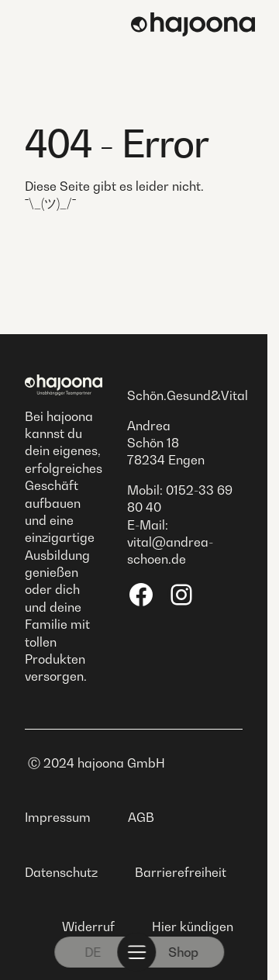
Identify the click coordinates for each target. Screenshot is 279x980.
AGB (141, 817)
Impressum (58, 817)
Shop (184, 952)
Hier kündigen (193, 927)
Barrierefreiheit (181, 872)
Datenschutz (61, 872)
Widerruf (88, 927)
